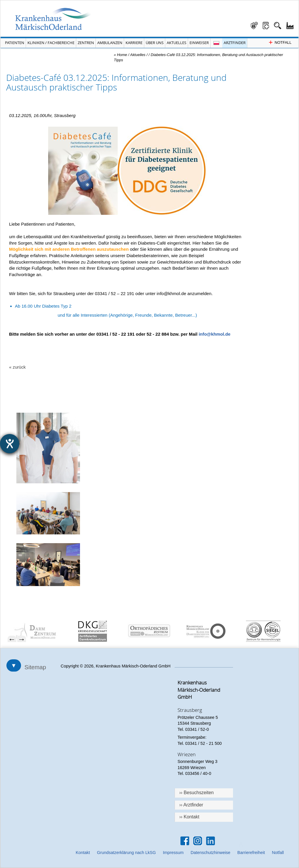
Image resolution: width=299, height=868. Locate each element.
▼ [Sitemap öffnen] (14, 665)
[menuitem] (39, 631)
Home (122, 55)
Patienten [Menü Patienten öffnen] (15, 43)
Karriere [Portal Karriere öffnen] (134, 43)
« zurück (17, 367)
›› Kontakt (189, 817)
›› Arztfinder (191, 805)
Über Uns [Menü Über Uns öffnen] (155, 43)
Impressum (173, 853)
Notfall (278, 853)
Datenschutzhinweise (211, 853)
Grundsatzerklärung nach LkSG (126, 853)
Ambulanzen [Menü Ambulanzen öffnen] (110, 43)
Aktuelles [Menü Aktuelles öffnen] (177, 43)
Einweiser (199, 43)
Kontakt (83, 853)
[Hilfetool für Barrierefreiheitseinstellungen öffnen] (10, 444)
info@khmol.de (214, 334)
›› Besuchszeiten (197, 793)
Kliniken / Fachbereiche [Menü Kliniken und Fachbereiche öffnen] (51, 43)
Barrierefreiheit (251, 853)
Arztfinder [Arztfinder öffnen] (235, 43)
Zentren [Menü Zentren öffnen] (86, 43)
